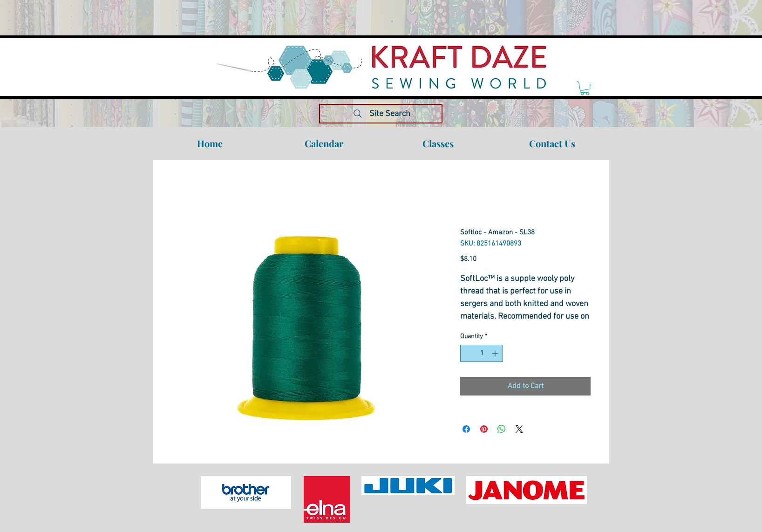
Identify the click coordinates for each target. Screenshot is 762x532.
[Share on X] (519, 429)
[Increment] (496, 353)
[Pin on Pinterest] (484, 429)
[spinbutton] (482, 353)
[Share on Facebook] (466, 429)
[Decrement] (467, 353)
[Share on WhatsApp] (502, 429)
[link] (585, 88)
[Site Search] (381, 114)
